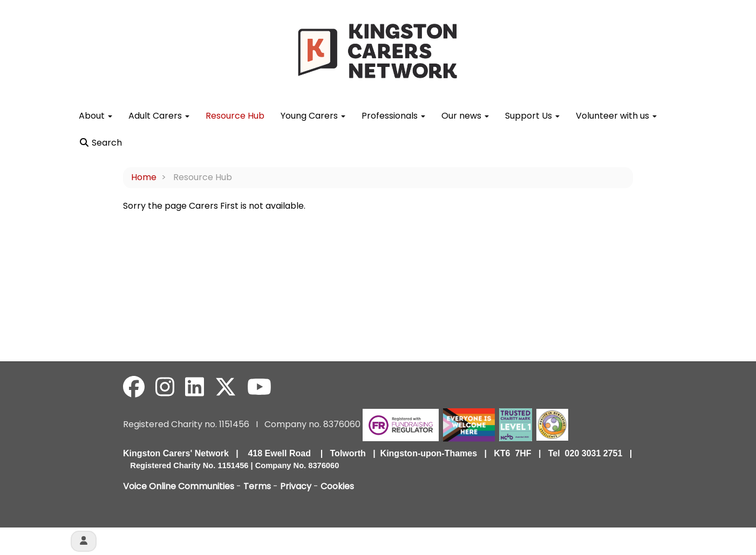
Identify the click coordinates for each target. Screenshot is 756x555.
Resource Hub (235, 116)
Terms (257, 486)
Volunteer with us (616, 116)
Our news (465, 116)
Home (144, 177)
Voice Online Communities (179, 486)
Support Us (532, 116)
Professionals (393, 116)
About (96, 116)
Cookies (337, 486)
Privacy (296, 486)
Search (100, 143)
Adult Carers (159, 116)
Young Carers (313, 116)
